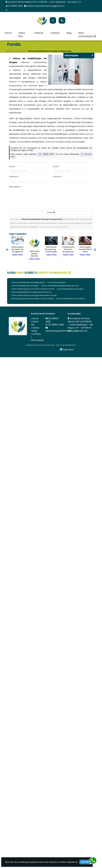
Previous (7, 250)
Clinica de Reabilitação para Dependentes (28, 282)
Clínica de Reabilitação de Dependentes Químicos (31, 292)
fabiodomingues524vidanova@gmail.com (45, 6)
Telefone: (14, 177)
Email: (56, 166)
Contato (55, 33)
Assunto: (58, 177)
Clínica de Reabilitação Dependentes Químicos (60, 286)
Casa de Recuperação (56, 282)
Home (8, 33)
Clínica (36, 328)
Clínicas (39, 33)
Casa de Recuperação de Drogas (70, 289)
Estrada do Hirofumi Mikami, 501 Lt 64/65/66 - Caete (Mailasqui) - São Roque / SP (44, 2)
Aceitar (85, 862)
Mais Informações (87, 35)
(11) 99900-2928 (15, 6)
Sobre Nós (22, 35)
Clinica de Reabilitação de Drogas (25, 286)
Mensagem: (15, 187)
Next (95, 250)
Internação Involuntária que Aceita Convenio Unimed (32, 299)
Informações (37, 340)
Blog (69, 33)
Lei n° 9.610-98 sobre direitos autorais (54, 227)
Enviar (51, 212)
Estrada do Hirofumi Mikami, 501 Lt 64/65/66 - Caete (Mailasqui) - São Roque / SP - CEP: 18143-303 (80, 325)
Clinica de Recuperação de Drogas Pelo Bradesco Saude (34, 295)
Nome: (13, 166)
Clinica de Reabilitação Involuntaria (70, 299)
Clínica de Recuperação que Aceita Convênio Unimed (33, 289)
